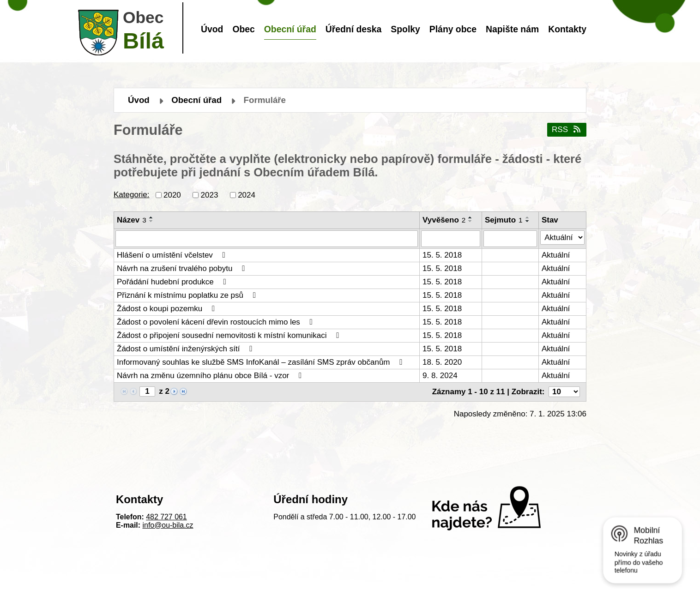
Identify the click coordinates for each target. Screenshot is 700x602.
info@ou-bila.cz (168, 525)
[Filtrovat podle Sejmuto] (510, 239)
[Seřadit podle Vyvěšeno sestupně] (471, 221)
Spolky (405, 29)
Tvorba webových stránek (337, 593)
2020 (172, 195)
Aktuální (556, 255)
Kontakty (567, 29)
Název (132, 220)
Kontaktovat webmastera (314, 585)
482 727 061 (166, 517)
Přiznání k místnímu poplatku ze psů (188, 295)
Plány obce (453, 29)
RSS (567, 129)
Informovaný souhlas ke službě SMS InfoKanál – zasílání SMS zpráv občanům (261, 362)
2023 (210, 195)
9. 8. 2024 (440, 376)
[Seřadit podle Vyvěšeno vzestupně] (471, 217)
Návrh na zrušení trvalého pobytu (183, 268)
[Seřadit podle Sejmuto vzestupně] (528, 217)
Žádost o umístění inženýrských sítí (186, 349)
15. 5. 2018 (442, 255)
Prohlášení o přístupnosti (399, 585)
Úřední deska (354, 29)
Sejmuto (504, 220)
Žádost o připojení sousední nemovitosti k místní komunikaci (230, 335)
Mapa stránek (466, 585)
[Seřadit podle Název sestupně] (151, 221)
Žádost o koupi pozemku (168, 309)
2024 (247, 195)
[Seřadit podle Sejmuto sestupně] (528, 221)
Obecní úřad (290, 29)
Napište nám (512, 29)
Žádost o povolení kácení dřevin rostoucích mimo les (216, 322)
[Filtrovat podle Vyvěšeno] (451, 239)
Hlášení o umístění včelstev (173, 255)
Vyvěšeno (444, 220)
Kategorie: (132, 195)
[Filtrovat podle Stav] (562, 238)
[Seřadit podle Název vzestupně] (151, 217)
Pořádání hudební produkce (173, 282)
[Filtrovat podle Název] (267, 239)
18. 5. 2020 (442, 362)
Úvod (212, 29)
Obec (243, 29)
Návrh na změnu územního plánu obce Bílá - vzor (211, 376)
